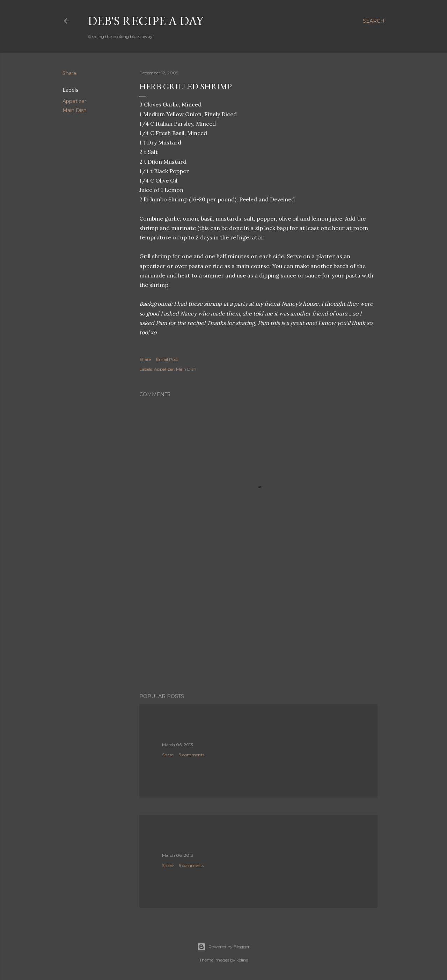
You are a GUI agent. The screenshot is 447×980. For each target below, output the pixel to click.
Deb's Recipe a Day (145, 21)
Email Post (167, 359)
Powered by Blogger (223, 947)
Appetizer (74, 101)
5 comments (191, 865)
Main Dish (75, 110)
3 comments (192, 755)
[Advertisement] (258, 627)
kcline (242, 960)
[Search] (374, 21)
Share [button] (69, 73)
